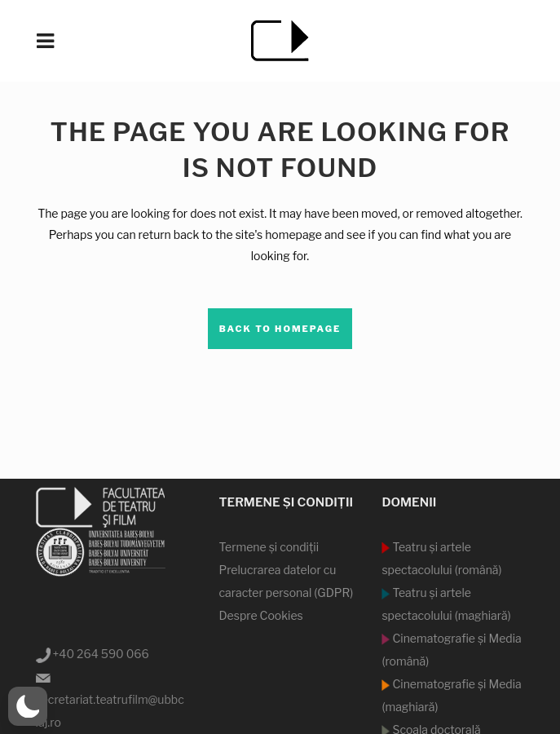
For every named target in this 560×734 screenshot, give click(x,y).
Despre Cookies (260, 615)
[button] (28, 706)
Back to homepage (280, 329)
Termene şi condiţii (269, 547)
